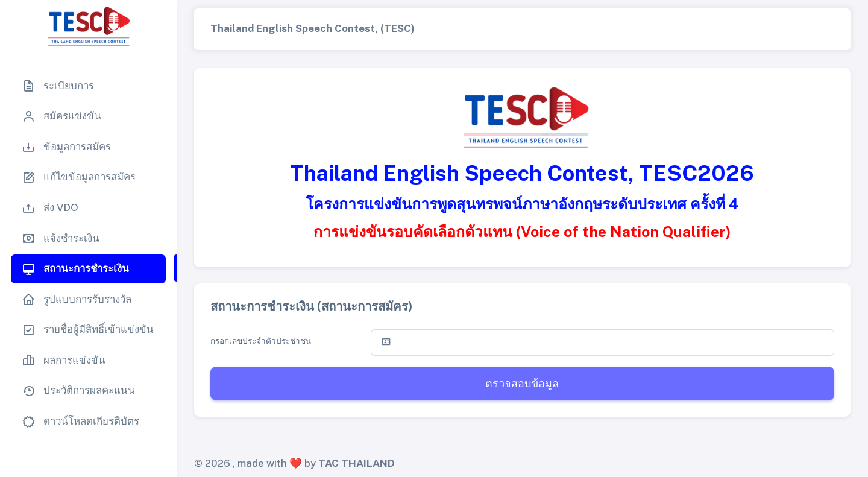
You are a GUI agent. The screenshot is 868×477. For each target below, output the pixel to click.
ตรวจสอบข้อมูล (522, 383)
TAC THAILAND (357, 463)
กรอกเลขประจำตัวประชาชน (261, 341)
